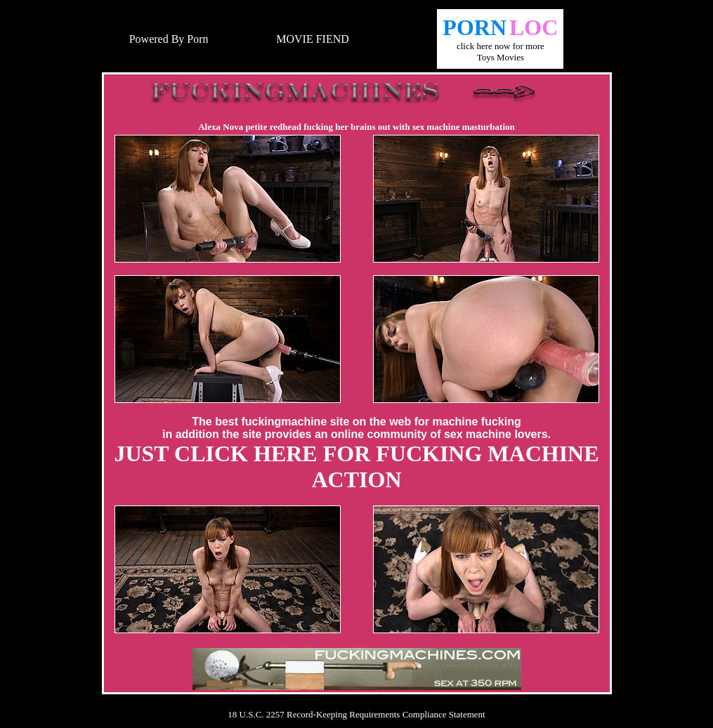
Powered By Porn (169, 39)
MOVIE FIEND (313, 39)
